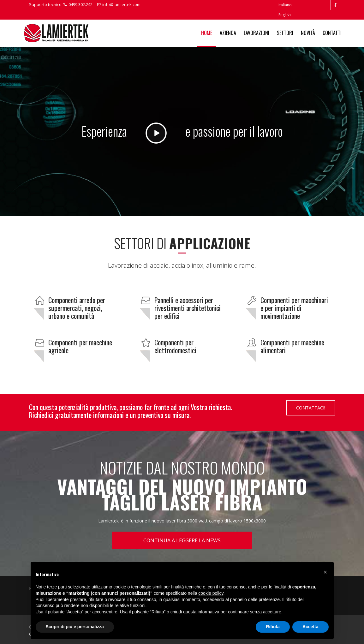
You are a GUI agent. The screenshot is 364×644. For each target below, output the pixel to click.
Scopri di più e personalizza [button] (75, 627)
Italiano (285, 5)
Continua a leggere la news (182, 540)
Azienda (228, 33)
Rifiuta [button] (273, 627)
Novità (308, 33)
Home (207, 33)
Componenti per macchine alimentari (292, 346)
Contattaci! (311, 408)
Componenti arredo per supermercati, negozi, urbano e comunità (77, 308)
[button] (325, 572)
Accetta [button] (310, 627)
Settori (285, 33)
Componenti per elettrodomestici (175, 346)
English (285, 15)
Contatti (332, 33)
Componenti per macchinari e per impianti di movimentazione (294, 308)
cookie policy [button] (211, 593)
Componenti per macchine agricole (80, 346)
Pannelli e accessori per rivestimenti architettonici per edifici (188, 308)
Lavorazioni (257, 33)
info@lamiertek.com (119, 4)
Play (156, 133)
